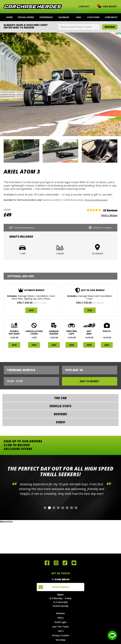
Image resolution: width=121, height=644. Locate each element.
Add (31, 310)
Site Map (60, 640)
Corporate (111, 17)
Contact (82, 6)
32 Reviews (110, 210)
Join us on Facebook (47, 563)
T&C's (61, 631)
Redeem (110, 27)
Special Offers (26, 17)
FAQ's (61, 618)
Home (9, 17)
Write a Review (109, 215)
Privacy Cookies (61, 635)
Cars (78, 17)
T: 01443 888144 (60, 579)
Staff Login (60, 622)
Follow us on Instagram (56, 563)
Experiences (46, 17)
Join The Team (61, 627)
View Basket (108, 6)
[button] (45, 508)
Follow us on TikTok (65, 563)
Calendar (64, 17)
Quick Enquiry (60, 587)
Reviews (60, 613)
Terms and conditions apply (96, 200)
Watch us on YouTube (74, 563)
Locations (93, 17)
